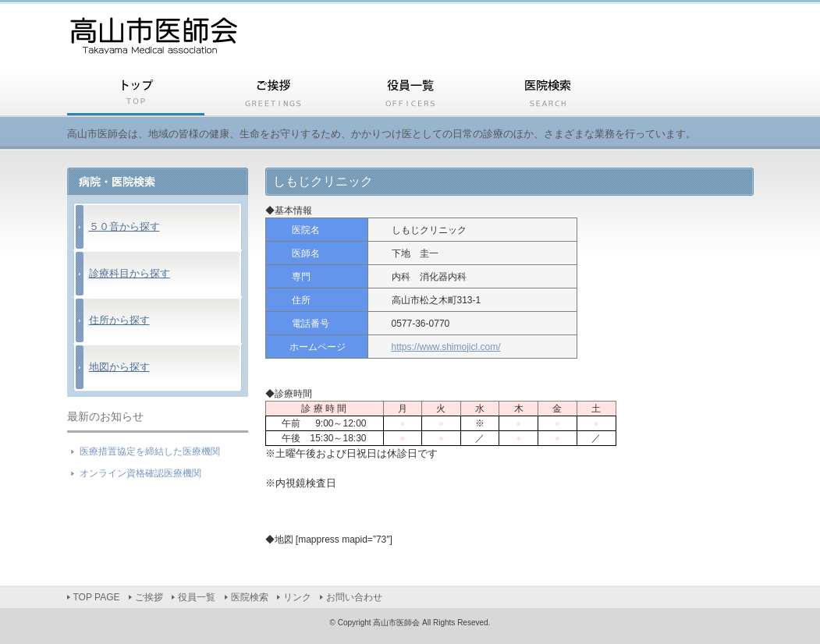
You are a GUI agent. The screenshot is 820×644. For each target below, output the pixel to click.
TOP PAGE (136, 95)
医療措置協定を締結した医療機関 (150, 451)
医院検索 (548, 95)
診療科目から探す (130, 273)
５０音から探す (124, 226)
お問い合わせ (354, 597)
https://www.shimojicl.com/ (446, 347)
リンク (685, 95)
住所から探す (119, 320)
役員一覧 (410, 95)
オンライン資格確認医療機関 (140, 473)
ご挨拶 (273, 95)
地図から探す (119, 367)
